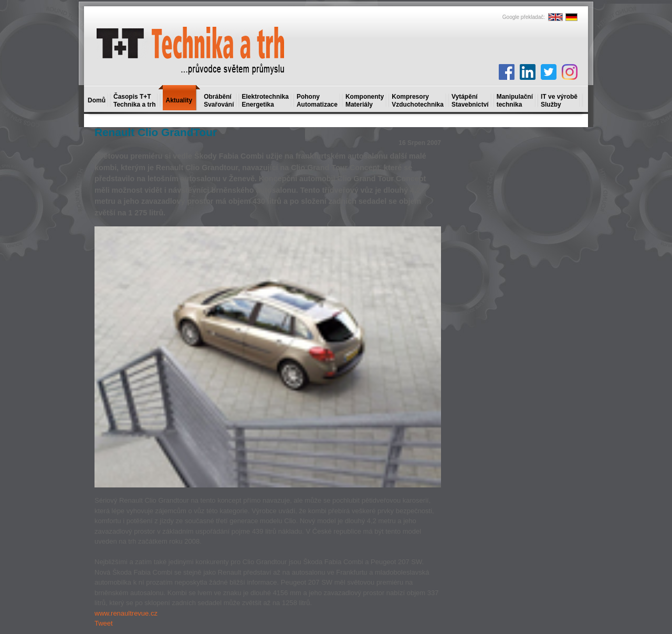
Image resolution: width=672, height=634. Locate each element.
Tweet (104, 623)
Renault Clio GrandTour (156, 132)
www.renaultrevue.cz (126, 613)
